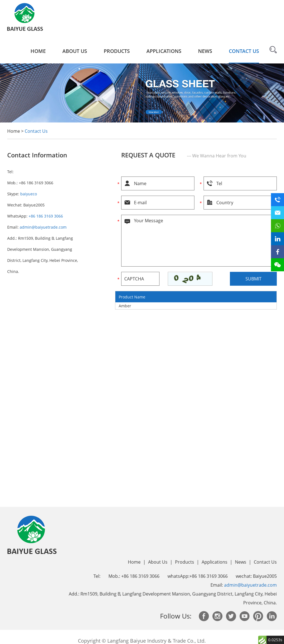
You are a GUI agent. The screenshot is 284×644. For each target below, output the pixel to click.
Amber (125, 306)
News (205, 51)
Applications (164, 51)
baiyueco (29, 194)
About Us (75, 51)
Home (38, 51)
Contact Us (244, 51)
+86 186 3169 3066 (46, 216)
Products (117, 51)
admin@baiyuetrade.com (43, 227)
